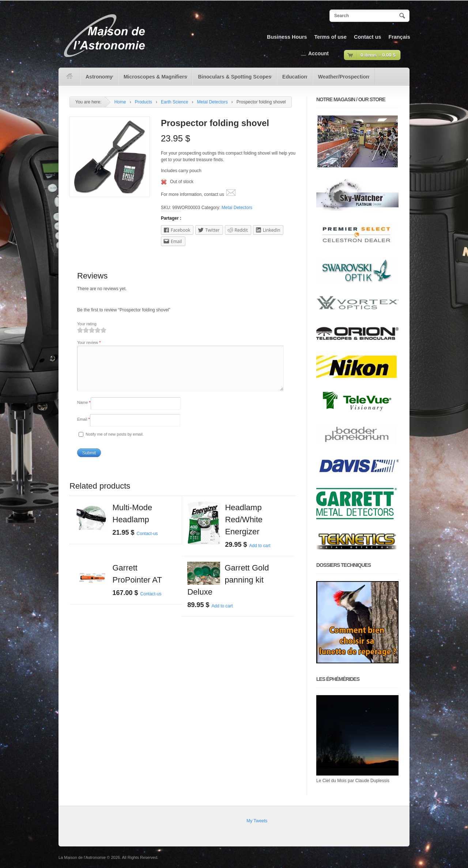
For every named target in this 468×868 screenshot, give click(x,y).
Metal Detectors (212, 102)
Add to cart (260, 554)
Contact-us (147, 542)
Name (84, 411)
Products (144, 102)
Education (293, 79)
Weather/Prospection (342, 79)
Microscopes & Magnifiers (154, 79)
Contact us (367, 37)
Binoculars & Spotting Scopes (233, 79)
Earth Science (175, 102)
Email (84, 428)
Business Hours (287, 37)
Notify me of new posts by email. (114, 443)
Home (120, 102)
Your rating (87, 324)
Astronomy (97, 79)
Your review (89, 342)
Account (318, 53)
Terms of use (331, 37)
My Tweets (257, 821)
